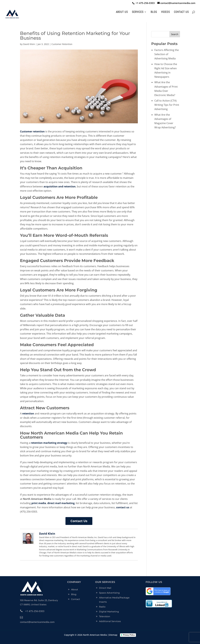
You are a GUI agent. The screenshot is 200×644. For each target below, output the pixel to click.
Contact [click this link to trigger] (76, 599)
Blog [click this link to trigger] (154, 12)
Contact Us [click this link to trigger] (181, 12)
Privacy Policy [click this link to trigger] (129, 635)
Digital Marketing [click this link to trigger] (109, 612)
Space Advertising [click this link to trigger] (109, 593)
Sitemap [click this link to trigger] (113, 635)
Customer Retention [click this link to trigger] (62, 44)
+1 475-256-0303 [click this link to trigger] (32, 611)
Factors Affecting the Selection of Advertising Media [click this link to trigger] (167, 54)
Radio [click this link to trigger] (102, 607)
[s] (166, 34)
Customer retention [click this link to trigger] (32, 131)
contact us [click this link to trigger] (123, 507)
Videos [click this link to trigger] (165, 12)
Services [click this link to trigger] (138, 12)
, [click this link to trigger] (61, 503)
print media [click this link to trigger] (39, 503)
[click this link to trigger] (144, 3)
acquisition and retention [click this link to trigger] (60, 186)
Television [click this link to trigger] (105, 616)
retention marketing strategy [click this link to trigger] (49, 443)
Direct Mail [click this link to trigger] (105, 588)
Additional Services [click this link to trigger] (110, 621)
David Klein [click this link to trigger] (29, 44)
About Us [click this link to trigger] (122, 12)
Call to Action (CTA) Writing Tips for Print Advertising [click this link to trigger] (167, 105)
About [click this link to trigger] (75, 589)
